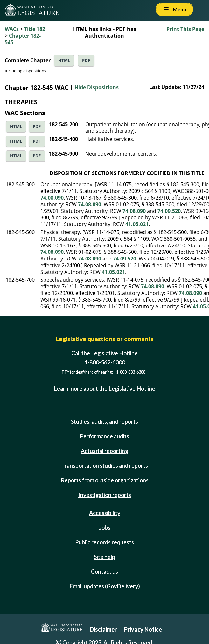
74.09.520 (169, 211)
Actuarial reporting (104, 451)
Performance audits (104, 436)
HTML (64, 60)
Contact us (104, 571)
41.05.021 (137, 224)
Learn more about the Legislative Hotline (104, 388)
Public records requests (104, 542)
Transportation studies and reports (104, 465)
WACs (12, 29)
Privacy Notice (143, 629)
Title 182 (35, 29)
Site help (104, 557)
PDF (86, 60)
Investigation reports (105, 495)
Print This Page (185, 29)
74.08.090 (52, 198)
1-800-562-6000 (105, 362)
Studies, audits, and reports (104, 421)
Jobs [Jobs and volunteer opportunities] (105, 527)
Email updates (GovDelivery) (105, 586)
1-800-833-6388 (131, 372)
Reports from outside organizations (105, 480)
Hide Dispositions (97, 87)
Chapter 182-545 (23, 39)
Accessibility (105, 513)
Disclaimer (103, 629)
